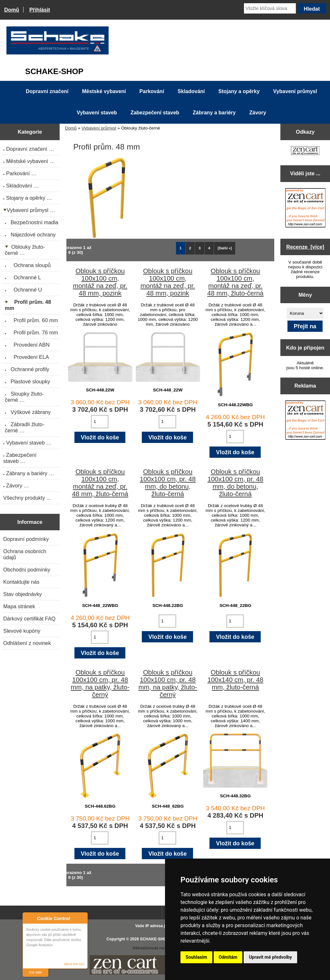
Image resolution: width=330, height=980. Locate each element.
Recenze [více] (305, 247)
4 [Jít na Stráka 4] (209, 248)
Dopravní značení (47, 91)
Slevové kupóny (22, 631)
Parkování (152, 91)
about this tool (74, 964)
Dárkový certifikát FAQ (29, 619)
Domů (12, 10)
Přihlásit (40, 10)
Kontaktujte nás (21, 582)
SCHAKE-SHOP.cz (157, 939)
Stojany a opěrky (239, 91)
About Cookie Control (29, 918)
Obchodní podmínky (27, 570)
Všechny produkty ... (27, 498)
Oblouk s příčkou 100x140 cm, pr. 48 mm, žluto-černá (235, 680)
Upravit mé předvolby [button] (270, 957)
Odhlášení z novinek (27, 643)
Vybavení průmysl (99, 128)
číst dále (36, 972)
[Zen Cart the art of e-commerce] (305, 151)
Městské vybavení (104, 91)
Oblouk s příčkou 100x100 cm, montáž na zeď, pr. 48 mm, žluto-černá (235, 282)
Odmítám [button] (228, 957)
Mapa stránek (19, 606)
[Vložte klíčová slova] (270, 8)
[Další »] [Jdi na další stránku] (225, 248)
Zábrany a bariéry (214, 113)
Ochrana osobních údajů (25, 554)
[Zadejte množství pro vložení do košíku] (100, 422)
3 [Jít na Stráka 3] (199, 248)
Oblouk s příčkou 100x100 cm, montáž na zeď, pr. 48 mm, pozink (100, 282)
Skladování (191, 91)
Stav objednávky (23, 594)
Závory (257, 113)
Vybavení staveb (97, 113)
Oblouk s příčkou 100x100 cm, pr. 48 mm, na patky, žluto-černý (100, 683)
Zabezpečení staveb (155, 113)
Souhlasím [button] (196, 957)
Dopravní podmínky (26, 539)
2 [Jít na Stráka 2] (190, 248)
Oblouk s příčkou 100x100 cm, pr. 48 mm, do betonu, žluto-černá (168, 483)
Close (82, 918)
